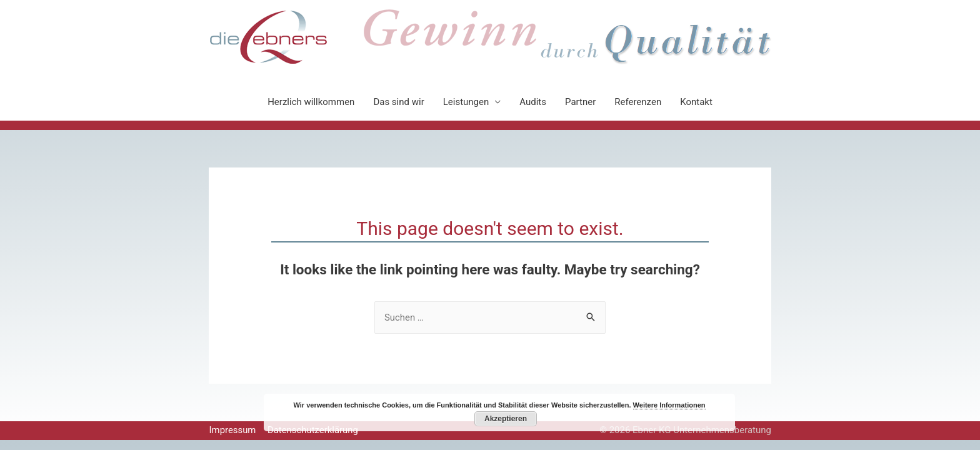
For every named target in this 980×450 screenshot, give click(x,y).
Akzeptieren (506, 419)
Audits (533, 102)
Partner (580, 102)
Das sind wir (398, 102)
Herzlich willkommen (311, 102)
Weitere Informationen (669, 405)
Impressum (232, 430)
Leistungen (466, 102)
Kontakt (696, 102)
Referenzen (638, 102)
